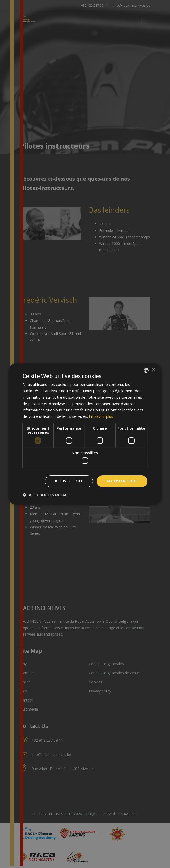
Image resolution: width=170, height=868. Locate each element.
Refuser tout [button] (69, 481)
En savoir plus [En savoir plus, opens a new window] (101, 416)
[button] (47, 495)
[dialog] (85, 434)
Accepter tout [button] (122, 481)
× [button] (153, 370)
